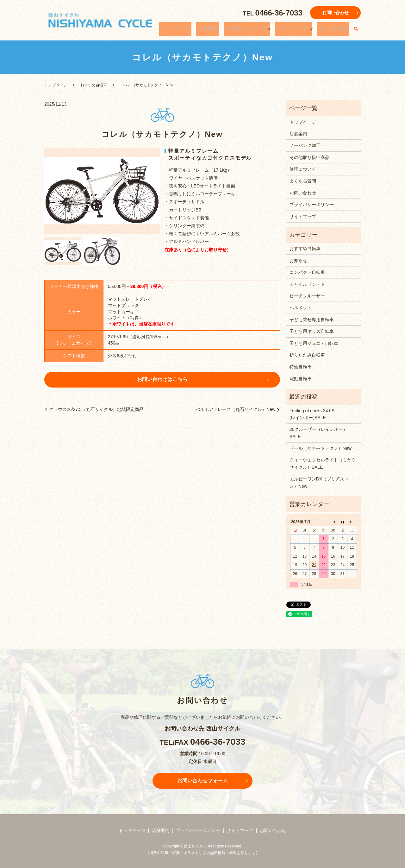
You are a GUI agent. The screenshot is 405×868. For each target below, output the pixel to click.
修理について (303, 169)
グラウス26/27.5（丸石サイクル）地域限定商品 (96, 409)
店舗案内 (225, 31)
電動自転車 (301, 379)
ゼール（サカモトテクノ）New (321, 448)
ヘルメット (301, 308)
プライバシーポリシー (312, 205)
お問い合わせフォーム (202, 781)
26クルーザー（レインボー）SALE (319, 433)
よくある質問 (336, 31)
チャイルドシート (307, 284)
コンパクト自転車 (307, 272)
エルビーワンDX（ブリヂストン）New (319, 482)
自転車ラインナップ (258, 31)
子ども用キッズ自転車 (312, 331)
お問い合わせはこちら (162, 379)
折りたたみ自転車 (307, 355)
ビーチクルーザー (307, 296)
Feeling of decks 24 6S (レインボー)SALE (324, 414)
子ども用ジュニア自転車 (314, 343)
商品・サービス (300, 31)
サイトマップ (303, 217)
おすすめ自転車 (94, 85)
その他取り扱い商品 (309, 157)
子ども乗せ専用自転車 (312, 320)
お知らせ (298, 260)
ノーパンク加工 (305, 145)
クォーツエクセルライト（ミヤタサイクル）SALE (323, 463)
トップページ (198, 31)
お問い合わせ (335, 13)
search (356, 31)
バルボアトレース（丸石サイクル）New (235, 409)
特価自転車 (301, 367)
